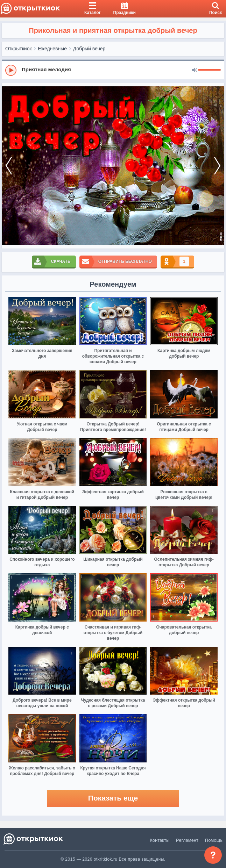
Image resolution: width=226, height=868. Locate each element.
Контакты (160, 840)
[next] (217, 166)
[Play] (11, 70)
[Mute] (195, 70)
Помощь (214, 840)
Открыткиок (19, 49)
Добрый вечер (89, 49)
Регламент (187, 840)
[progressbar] (209, 70)
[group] (113, 70)
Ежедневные (52, 49)
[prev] (9, 166)
